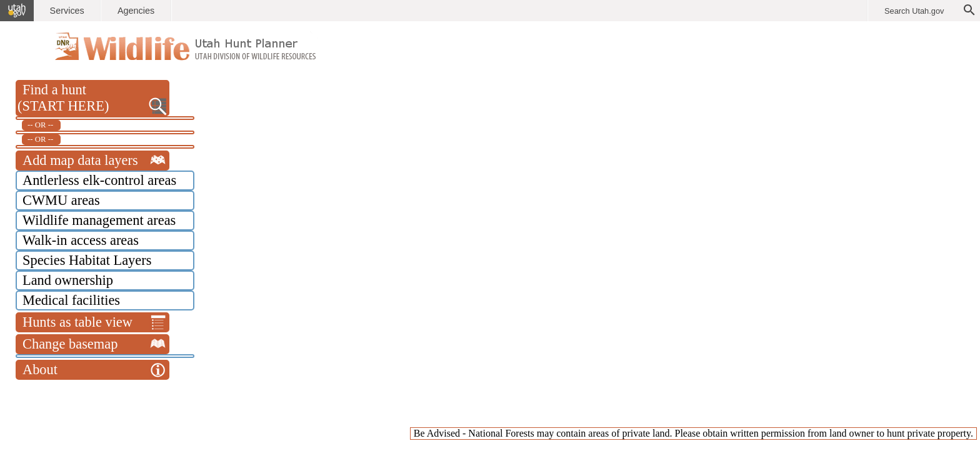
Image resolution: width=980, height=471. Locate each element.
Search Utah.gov (914, 11)
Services (67, 11)
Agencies (136, 11)
